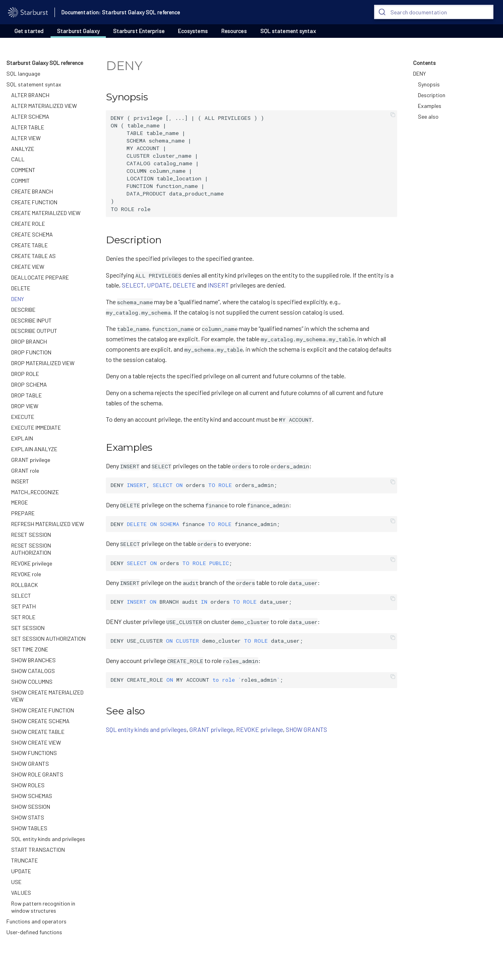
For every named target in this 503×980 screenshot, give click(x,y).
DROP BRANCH (29, 341)
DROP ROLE (25, 374)
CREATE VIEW (28, 267)
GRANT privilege (31, 460)
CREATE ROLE (28, 224)
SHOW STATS (28, 817)
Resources (234, 31)
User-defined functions (34, 932)
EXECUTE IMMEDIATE (36, 427)
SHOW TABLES (29, 828)
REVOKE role (26, 574)
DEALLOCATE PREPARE (40, 277)
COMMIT (20, 181)
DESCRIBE (23, 310)
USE (16, 882)
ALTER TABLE (28, 127)
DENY (18, 299)
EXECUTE (23, 417)
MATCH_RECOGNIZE (35, 492)
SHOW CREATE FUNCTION (43, 710)
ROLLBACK (24, 585)
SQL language (23, 73)
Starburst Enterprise (139, 31)
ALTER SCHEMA (30, 116)
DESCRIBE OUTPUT (34, 331)
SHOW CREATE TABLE (38, 732)
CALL (18, 159)
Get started (29, 31)
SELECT (21, 596)
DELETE (21, 288)
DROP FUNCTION (31, 352)
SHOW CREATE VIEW (36, 742)
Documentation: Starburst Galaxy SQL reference (121, 12)
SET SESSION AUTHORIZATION (48, 639)
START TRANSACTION (38, 850)
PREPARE (23, 513)
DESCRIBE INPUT (31, 320)
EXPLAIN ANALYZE (34, 449)
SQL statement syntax (288, 31)
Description (432, 95)
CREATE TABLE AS (33, 256)
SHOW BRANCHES (33, 660)
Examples (430, 106)
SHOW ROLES (28, 785)
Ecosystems (193, 31)
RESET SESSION (31, 535)
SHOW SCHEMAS (32, 796)
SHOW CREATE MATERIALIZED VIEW (47, 696)
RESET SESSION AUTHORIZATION (31, 549)
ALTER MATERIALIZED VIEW (44, 106)
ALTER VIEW (26, 138)
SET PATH (23, 606)
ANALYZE (23, 149)
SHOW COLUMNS (32, 682)
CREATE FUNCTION (34, 202)
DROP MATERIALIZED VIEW (43, 363)
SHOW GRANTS (30, 764)
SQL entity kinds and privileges (48, 839)
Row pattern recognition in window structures (43, 907)
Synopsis (429, 84)
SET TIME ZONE (30, 649)
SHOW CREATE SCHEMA (40, 721)
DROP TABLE (26, 395)
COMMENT (23, 170)
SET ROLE (23, 617)
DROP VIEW (25, 406)
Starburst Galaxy (78, 31)
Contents (424, 63)
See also (428, 116)
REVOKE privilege (32, 563)
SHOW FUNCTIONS (34, 753)
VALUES (21, 893)
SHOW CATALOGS (33, 671)
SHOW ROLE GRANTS (37, 774)
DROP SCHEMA (29, 384)
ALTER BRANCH (30, 95)
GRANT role (25, 470)
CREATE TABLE (29, 245)
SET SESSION (28, 628)
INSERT (20, 481)
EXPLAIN (22, 438)
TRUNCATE (24, 860)
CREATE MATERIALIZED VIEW (46, 213)
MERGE (19, 502)
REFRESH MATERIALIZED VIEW (48, 524)
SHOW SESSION (31, 807)
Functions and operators (36, 921)
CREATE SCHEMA (32, 234)
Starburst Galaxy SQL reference (45, 63)
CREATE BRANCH (32, 191)
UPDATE (21, 871)
